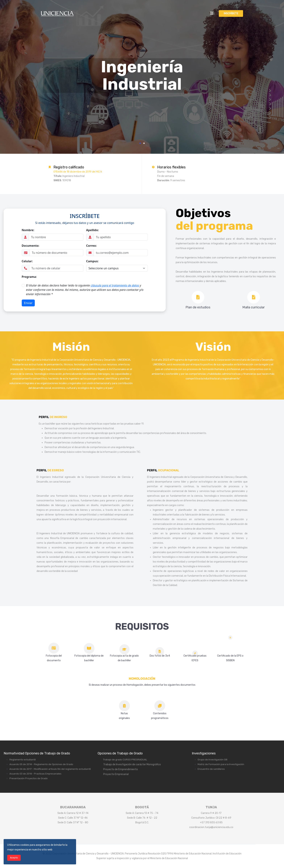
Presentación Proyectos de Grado (29, 778)
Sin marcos (85, 259)
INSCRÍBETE (231, 13)
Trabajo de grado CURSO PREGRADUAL (125, 760)
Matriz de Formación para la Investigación (221, 764)
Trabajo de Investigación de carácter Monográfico (132, 764)
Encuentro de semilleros (211, 769)
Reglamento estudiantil (23, 760)
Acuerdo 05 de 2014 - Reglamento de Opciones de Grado (41, 764)
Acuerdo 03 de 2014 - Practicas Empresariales (35, 774)
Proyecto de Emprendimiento (121, 769)
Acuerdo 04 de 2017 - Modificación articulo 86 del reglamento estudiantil (50, 769)
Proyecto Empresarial (116, 774)
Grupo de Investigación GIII (212, 760)
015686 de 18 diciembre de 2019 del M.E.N (78, 172)
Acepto (14, 858)
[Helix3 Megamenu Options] (212, 13)
